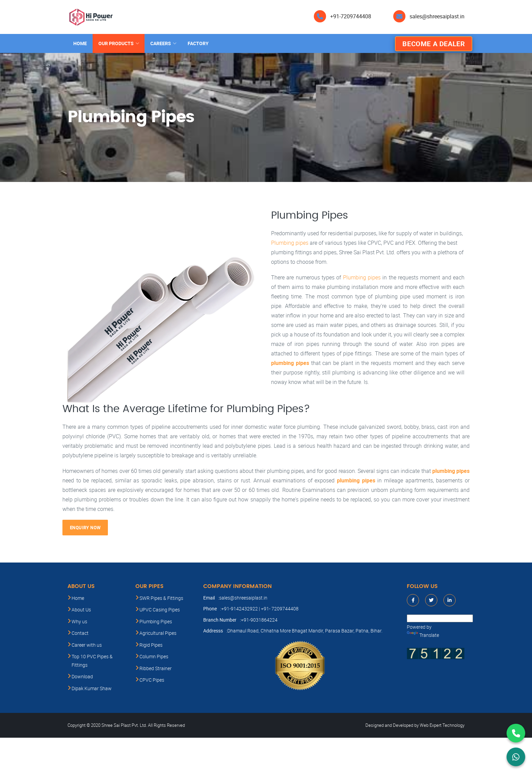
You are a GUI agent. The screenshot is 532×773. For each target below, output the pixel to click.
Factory (198, 43)
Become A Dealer (434, 44)
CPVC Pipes (152, 680)
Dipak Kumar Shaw (92, 688)
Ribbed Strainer (156, 668)
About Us (81, 610)
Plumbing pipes (290, 243)
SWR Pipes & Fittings (161, 598)
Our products (116, 43)
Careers (161, 43)
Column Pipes (154, 656)
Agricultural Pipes (158, 633)
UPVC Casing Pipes (160, 610)
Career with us (87, 645)
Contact (80, 633)
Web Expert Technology (442, 725)
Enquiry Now (85, 528)
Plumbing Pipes (156, 621)
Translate (423, 635)
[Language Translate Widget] (440, 618)
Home (80, 43)
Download (82, 676)
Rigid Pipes (151, 645)
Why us (79, 621)
